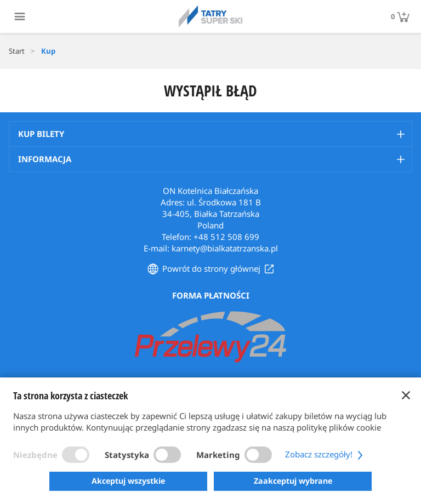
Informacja (45, 159)
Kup (48, 51)
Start (17, 51)
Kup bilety (41, 134)
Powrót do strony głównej (211, 268)
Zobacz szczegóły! (325, 454)
